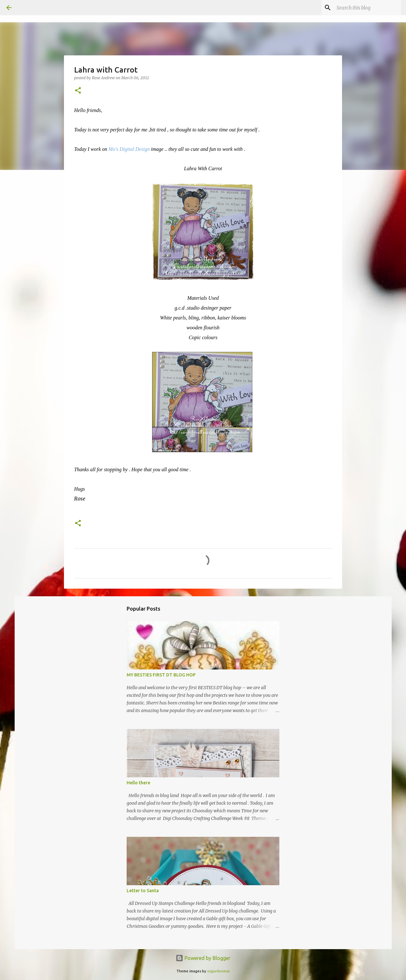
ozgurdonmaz (218, 971)
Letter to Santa (143, 891)
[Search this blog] (367, 8)
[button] (78, 91)
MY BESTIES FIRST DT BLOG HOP (161, 675)
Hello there (138, 783)
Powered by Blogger (203, 958)
